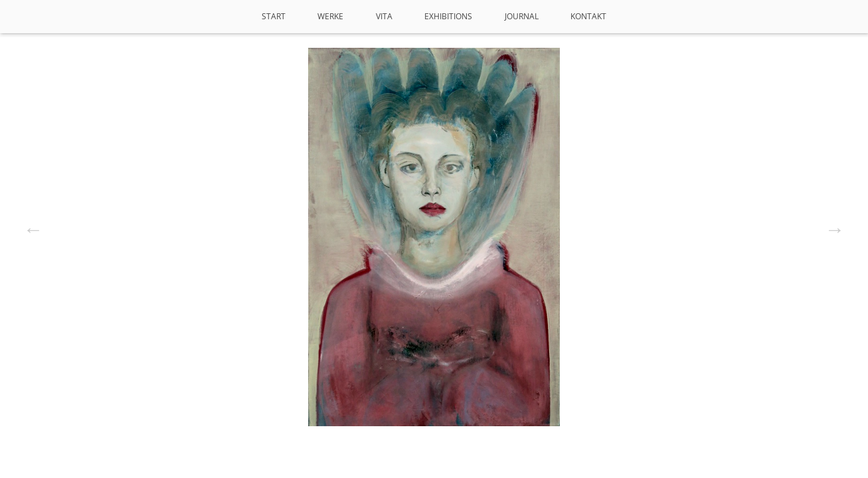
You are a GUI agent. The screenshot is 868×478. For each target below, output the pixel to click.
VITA (384, 16)
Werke (330, 16)
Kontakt (588, 16)
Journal (522, 16)
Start (274, 16)
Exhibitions (448, 16)
